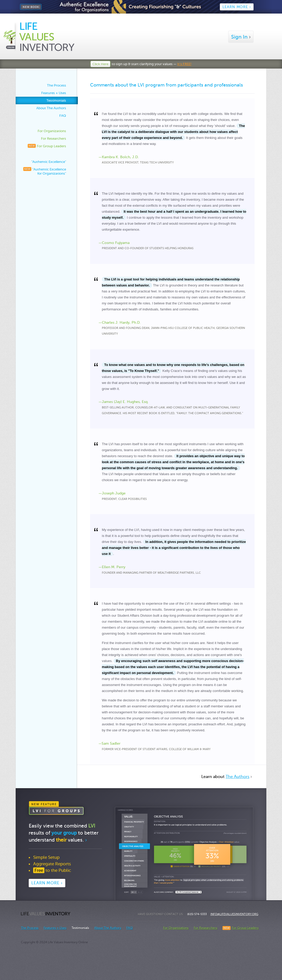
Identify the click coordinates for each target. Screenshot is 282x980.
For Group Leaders (47, 146)
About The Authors (51, 108)
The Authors (237, 777)
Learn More (47, 883)
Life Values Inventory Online (46, 914)
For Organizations (52, 131)
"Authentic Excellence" (49, 162)
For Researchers (54, 139)
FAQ (63, 116)
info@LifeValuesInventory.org (234, 914)
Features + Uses (54, 93)
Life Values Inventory (39, 36)
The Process (57, 85)
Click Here (100, 64)
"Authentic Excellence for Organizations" (45, 171)
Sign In (241, 37)
